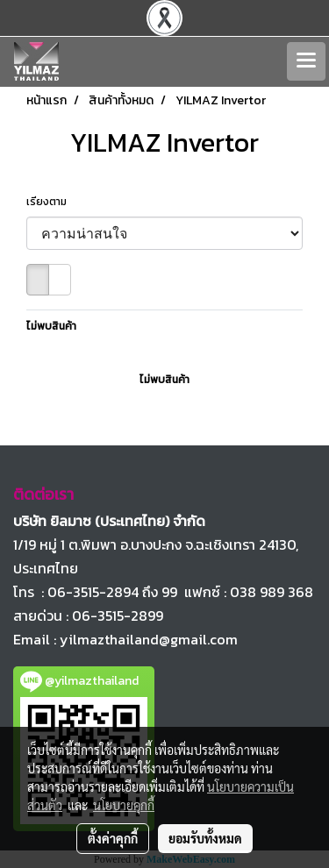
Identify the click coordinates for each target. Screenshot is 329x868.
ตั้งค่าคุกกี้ (113, 838)
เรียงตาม (50, 202)
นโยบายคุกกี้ (124, 805)
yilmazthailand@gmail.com (149, 639)
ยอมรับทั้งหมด (205, 838)
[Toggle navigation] (306, 61)
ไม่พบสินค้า (51, 326)
